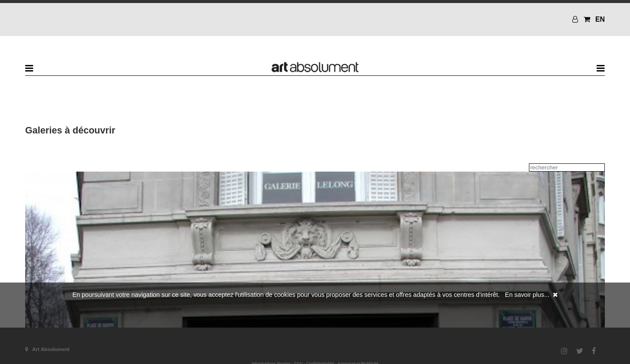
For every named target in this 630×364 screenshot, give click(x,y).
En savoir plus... (527, 295)
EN (600, 19)
